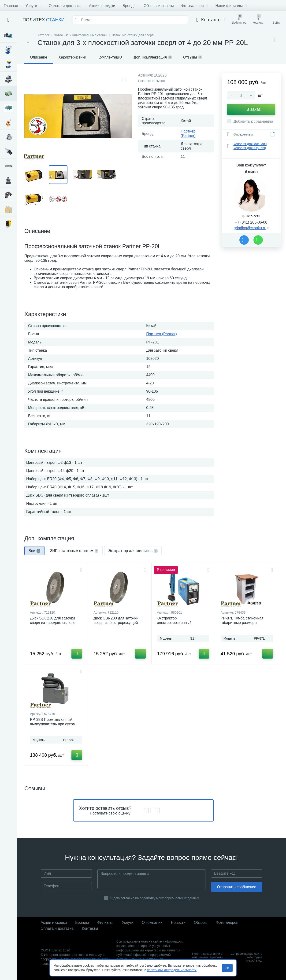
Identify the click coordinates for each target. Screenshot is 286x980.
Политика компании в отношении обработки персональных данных (208, 957)
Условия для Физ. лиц (250, 144)
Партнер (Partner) (161, 334)
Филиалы (105, 923)
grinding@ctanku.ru (250, 228)
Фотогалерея (195, 6)
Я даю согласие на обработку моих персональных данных (155, 898)
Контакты (90, 928)
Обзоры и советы (159, 6)
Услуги (33, 6)
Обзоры (201, 923)
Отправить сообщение (237, 887)
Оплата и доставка (65, 6)
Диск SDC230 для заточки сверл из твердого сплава (52, 620)
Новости (178, 923)
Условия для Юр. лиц (250, 148)
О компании (152, 923)
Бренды (130, 6)
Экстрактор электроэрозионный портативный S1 (174, 623)
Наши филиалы (231, 6)
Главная (11, 6)
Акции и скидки (102, 6)
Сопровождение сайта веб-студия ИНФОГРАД (247, 957)
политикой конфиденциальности (172, 970)
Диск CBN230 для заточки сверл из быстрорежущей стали (116, 623)
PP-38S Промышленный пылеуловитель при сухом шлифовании (53, 724)
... (256, 6)
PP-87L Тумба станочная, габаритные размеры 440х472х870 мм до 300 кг (243, 623)
